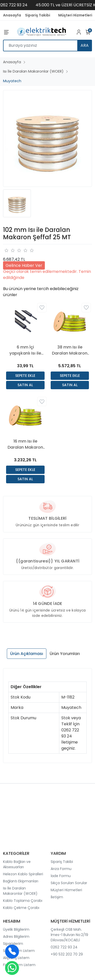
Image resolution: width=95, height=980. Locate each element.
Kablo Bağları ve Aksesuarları (17, 864)
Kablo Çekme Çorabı (21, 908)
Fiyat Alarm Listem (19, 965)
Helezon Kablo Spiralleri (23, 874)
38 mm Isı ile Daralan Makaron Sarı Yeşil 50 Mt (70, 350)
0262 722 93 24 (64, 947)
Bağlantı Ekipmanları (21, 881)
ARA (85, 45)
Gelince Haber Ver (24, 265)
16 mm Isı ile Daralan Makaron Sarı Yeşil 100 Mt (25, 444)
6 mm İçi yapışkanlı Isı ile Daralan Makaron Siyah (25, 350)
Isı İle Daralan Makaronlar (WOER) (20, 891)
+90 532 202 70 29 (67, 954)
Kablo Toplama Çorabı (23, 901)
